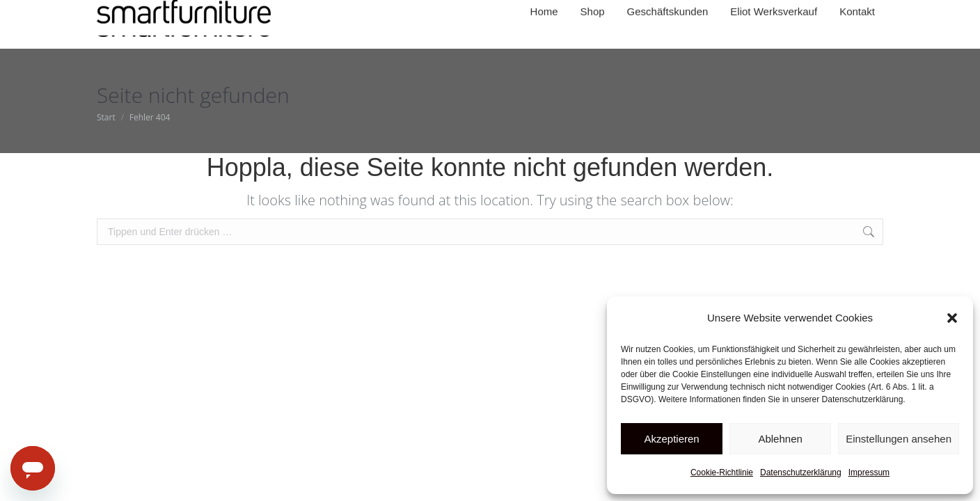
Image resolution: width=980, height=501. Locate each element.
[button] (952, 318)
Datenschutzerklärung (801, 472)
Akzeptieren (671, 439)
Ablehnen (780, 439)
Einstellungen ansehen (899, 439)
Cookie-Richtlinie (722, 472)
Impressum (869, 472)
